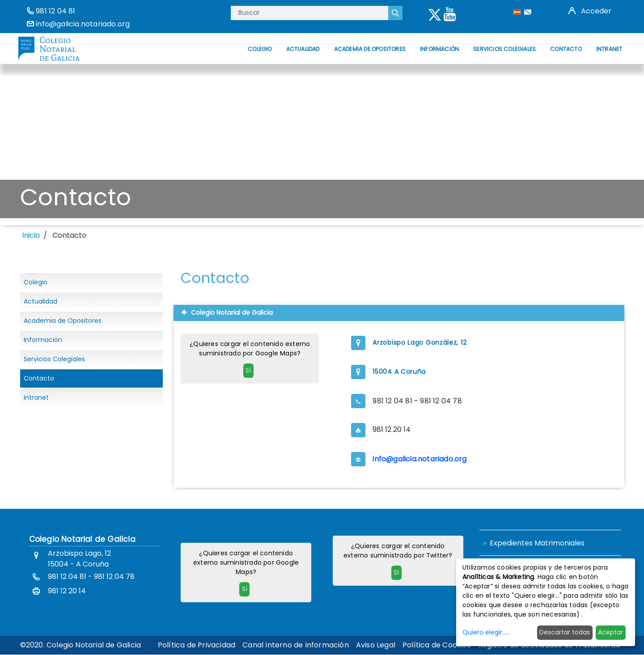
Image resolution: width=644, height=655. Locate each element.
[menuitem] (260, 49)
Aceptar (610, 632)
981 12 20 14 (392, 429)
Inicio (31, 235)
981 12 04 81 (55, 11)
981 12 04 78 (441, 401)
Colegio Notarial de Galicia (82, 539)
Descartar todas (565, 632)
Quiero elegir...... (486, 632)
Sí (248, 370)
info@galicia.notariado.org (83, 24)
